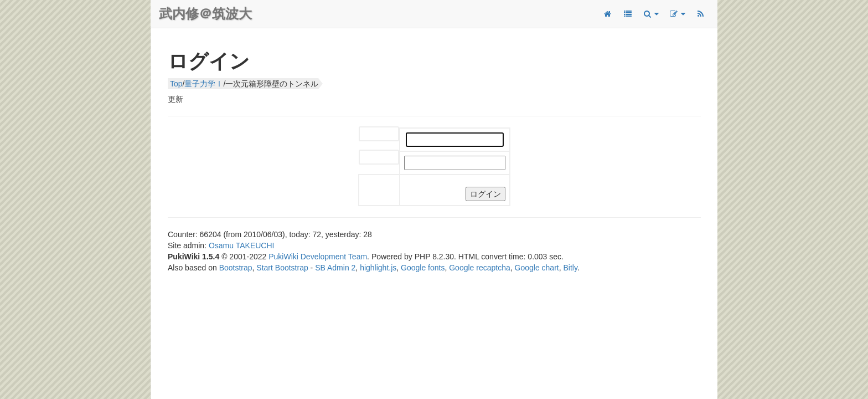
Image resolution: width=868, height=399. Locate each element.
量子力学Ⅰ (204, 84)
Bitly (570, 268)
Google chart (537, 268)
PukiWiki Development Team (318, 257)
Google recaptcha (480, 268)
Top (176, 84)
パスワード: (371, 158)
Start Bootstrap (282, 268)
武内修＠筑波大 (205, 14)
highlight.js (378, 268)
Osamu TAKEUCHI (242, 245)
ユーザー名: (371, 134)
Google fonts (423, 268)
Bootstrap (236, 268)
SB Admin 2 (335, 268)
